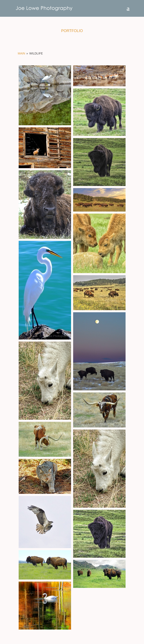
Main (21, 53)
